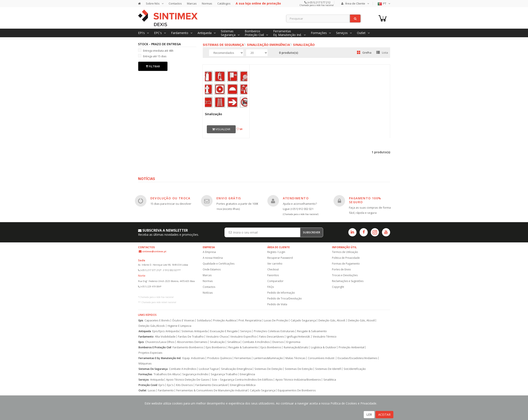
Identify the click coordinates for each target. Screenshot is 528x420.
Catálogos (224, 3)
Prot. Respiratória (250, 320)
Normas (207, 3)
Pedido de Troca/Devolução (285, 298)
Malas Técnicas (295, 358)
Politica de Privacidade (346, 258)
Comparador (275, 281)
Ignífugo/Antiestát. (298, 337)
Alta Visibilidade (165, 337)
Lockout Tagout (209, 369)
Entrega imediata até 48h (156, 50)
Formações (145, 374)
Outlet (143, 390)
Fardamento (146, 337)
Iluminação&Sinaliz (296, 347)
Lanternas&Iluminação (268, 358)
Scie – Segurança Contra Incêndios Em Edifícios (242, 380)
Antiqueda (145, 331)
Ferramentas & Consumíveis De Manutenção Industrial (212, 390)
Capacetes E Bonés (157, 320)
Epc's (170, 385)
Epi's (162, 385)
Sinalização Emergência (268, 45)
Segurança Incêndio (195, 374)
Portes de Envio (341, 269)
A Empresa (209, 252)
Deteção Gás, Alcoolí (361, 320)
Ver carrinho (275, 264)
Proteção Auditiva (225, 320)
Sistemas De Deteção (268, 369)
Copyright (338, 287)
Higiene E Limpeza (179, 326)
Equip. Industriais (194, 358)
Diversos (278, 342)
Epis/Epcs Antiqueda (166, 331)
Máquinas (145, 363)
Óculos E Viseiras (183, 320)
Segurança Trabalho (224, 374)
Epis (141, 320)
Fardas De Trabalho (191, 337)
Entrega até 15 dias (152, 56)
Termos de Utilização (345, 252)
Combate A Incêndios (256, 342)
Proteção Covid (148, 385)
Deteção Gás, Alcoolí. (332, 320)
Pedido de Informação (281, 293)
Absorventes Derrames (192, 342)
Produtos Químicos (220, 358)
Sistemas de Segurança (223, 45)
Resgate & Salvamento (312, 331)
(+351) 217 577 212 (319, 2)
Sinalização (304, 45)
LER (369, 415)
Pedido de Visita (277, 304)
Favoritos (273, 275)
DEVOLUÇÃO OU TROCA (170, 198)
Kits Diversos (185, 385)
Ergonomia (293, 342)
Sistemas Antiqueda (195, 331)
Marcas (192, 3)
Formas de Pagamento (346, 264)
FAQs (271, 287)
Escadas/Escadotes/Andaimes (357, 358)
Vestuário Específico (244, 337)
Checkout (273, 269)
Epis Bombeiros (216, 347)
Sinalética (234, 342)
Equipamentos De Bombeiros (297, 390)
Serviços (246, 331)
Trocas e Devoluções (345, 275)
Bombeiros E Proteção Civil (155, 347)
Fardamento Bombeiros (188, 347)
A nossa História (213, 258)
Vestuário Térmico (325, 337)
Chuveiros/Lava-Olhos (160, 342)
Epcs (141, 342)
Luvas (152, 390)
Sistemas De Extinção (299, 369)
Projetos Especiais (150, 353)
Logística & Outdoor (324, 347)
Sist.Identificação (355, 369)
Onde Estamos (212, 269)
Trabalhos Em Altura (167, 374)
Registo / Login (276, 252)
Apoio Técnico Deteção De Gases (188, 380)
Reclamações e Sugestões (348, 281)
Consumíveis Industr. (322, 358)
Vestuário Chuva (217, 337)
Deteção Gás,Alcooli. (152, 326)
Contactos (175, 3)
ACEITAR (384, 415)
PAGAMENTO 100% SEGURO (365, 200)
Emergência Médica (243, 385)
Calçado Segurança (303, 320)
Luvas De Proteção (276, 320)
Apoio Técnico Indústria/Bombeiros (298, 380)
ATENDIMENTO (296, 198)
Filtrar (153, 66)
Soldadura (204, 320)
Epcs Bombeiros (271, 347)
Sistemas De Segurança (153, 369)
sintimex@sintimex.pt (154, 251)
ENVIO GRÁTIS (229, 198)
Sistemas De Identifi (328, 369)
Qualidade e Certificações (219, 264)
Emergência (247, 374)
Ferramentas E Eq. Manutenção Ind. (160, 358)
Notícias (208, 293)
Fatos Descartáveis (272, 337)
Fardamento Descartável (212, 385)
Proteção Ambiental (351, 347)
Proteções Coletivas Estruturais (274, 331)
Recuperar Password (280, 258)
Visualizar (221, 129)
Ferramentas (243, 358)
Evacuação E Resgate (224, 331)
